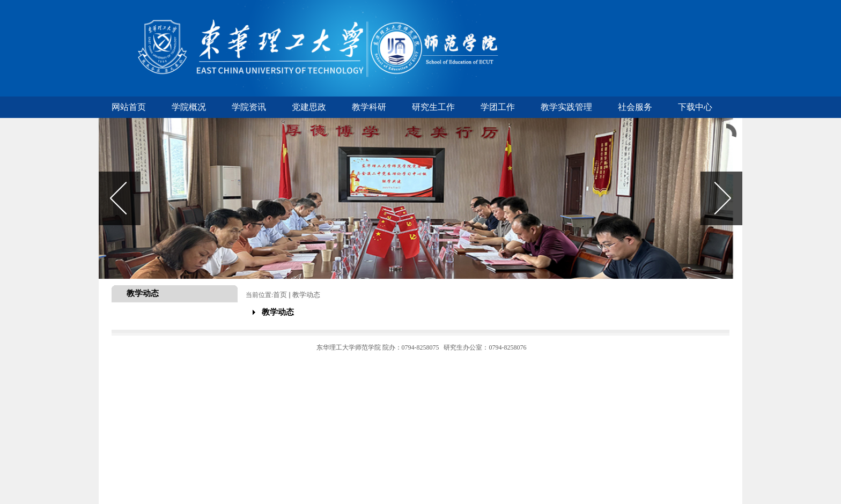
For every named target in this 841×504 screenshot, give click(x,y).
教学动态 (306, 295)
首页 (280, 295)
